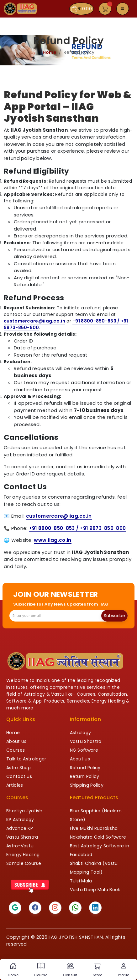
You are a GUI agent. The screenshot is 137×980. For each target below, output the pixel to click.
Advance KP (20, 828)
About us (80, 759)
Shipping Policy (87, 785)
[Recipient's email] (55, 616)
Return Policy (85, 776)
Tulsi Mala (81, 881)
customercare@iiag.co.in (34, 321)
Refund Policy (85, 768)
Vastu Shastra (86, 741)
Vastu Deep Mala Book (95, 890)
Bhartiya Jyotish (24, 811)
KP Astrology (20, 820)
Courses (16, 750)
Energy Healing (23, 855)
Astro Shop (18, 768)
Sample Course (24, 863)
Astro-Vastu (20, 846)
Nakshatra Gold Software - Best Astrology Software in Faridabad (100, 846)
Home (50, 52)
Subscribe (114, 616)
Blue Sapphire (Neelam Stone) (96, 815)
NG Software (84, 750)
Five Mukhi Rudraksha (94, 828)
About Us (16, 741)
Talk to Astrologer (26, 759)
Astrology (81, 733)
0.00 (82, 9)
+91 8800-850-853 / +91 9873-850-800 (77, 528)
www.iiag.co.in (53, 540)
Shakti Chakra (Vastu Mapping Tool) (94, 868)
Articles (15, 785)
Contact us (19, 776)
